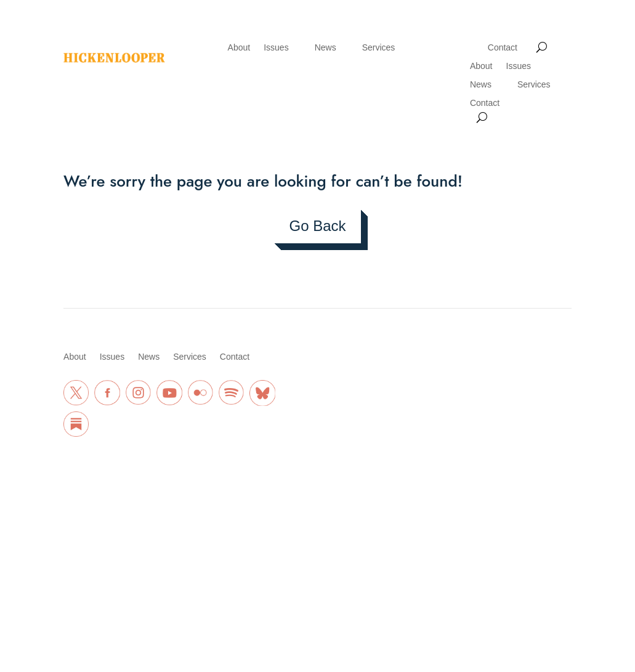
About (239, 48)
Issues (276, 48)
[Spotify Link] (231, 393)
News (326, 48)
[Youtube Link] (169, 393)
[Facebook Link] (107, 393)
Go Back (317, 226)
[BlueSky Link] (262, 393)
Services (379, 48)
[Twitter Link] (76, 393)
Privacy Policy (124, 529)
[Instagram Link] (138, 393)
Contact (503, 48)
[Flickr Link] (200, 393)
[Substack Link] (76, 424)
